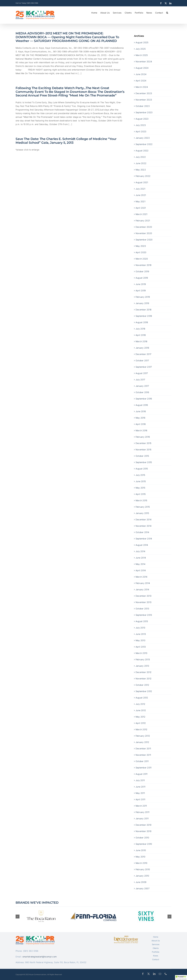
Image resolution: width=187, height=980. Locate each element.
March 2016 (141, 430)
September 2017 (144, 367)
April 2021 (141, 208)
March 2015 (141, 500)
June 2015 (141, 481)
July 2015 (140, 475)
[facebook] (143, 974)
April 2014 (141, 570)
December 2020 (144, 227)
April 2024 (141, 80)
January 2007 (143, 888)
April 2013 (141, 647)
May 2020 (141, 246)
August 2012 (142, 698)
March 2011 (141, 806)
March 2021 (141, 214)
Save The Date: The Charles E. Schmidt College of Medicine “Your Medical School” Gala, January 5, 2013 (66, 141)
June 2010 (141, 850)
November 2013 (143, 602)
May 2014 (140, 564)
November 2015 (143, 449)
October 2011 (142, 761)
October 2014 (142, 532)
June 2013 (141, 634)
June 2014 (141, 558)
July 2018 (140, 329)
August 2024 (142, 68)
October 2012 (142, 685)
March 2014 (141, 577)
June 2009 (141, 882)
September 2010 (144, 844)
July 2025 (141, 49)
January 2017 (142, 386)
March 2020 (142, 259)
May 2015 (140, 488)
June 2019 (141, 284)
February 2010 (143, 869)
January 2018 (142, 348)
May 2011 (140, 793)
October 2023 (143, 106)
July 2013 (140, 628)
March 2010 (141, 863)
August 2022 (142, 150)
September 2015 (144, 462)
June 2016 (141, 411)
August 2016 (142, 405)
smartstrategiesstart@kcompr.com (40, 957)
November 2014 (143, 526)
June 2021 (141, 195)
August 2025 (142, 42)
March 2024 (142, 87)
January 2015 (142, 513)
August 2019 (142, 278)
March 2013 (141, 653)
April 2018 (141, 335)
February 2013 (143, 659)
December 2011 (143, 748)
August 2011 (142, 774)
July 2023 (141, 125)
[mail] (160, 974)
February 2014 (143, 583)
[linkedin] (154, 974)
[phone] (166, 974)
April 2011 (140, 799)
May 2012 (140, 717)
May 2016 (140, 418)
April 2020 (141, 252)
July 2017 (140, 379)
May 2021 (140, 201)
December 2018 (143, 309)
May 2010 (140, 857)
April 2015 (141, 494)
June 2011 (140, 787)
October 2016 (142, 392)
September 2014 (144, 538)
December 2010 (143, 825)
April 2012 (141, 723)
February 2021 (143, 220)
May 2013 (140, 640)
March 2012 (141, 729)
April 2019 (141, 290)
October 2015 (142, 456)
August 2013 (142, 621)
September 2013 (144, 615)
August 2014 (142, 545)
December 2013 (143, 596)
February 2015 (143, 507)
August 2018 (142, 322)
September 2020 (144, 240)
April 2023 (141, 131)
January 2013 (142, 666)
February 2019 (143, 297)
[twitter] (149, 974)
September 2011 (143, 767)
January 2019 (142, 303)
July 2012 (140, 704)
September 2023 (144, 112)
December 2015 (143, 443)
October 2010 (142, 837)
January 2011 (142, 818)
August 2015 (142, 469)
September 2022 (144, 144)
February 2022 (143, 176)
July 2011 (140, 780)
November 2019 (143, 265)
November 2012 (143, 678)
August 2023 (142, 119)
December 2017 (143, 354)
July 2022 (141, 157)
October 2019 (142, 271)
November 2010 (143, 831)
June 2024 (141, 74)
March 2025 (142, 55)
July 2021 (140, 189)
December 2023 (144, 93)
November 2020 (144, 233)
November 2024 (144, 61)
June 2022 (141, 163)
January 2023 (143, 138)
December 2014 (143, 519)
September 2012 (144, 691)
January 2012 (142, 742)
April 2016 (141, 424)
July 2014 (140, 551)
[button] (167, 12)
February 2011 (142, 812)
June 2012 (141, 710)
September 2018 (144, 316)
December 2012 (143, 672)
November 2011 (143, 755)
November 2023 (144, 100)
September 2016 (144, 399)
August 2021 (142, 182)
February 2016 (143, 437)
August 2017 (142, 373)
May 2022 (141, 170)
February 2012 (143, 736)
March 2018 (141, 341)
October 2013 (142, 608)
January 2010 (142, 876)
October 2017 (142, 360)
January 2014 (142, 589)
